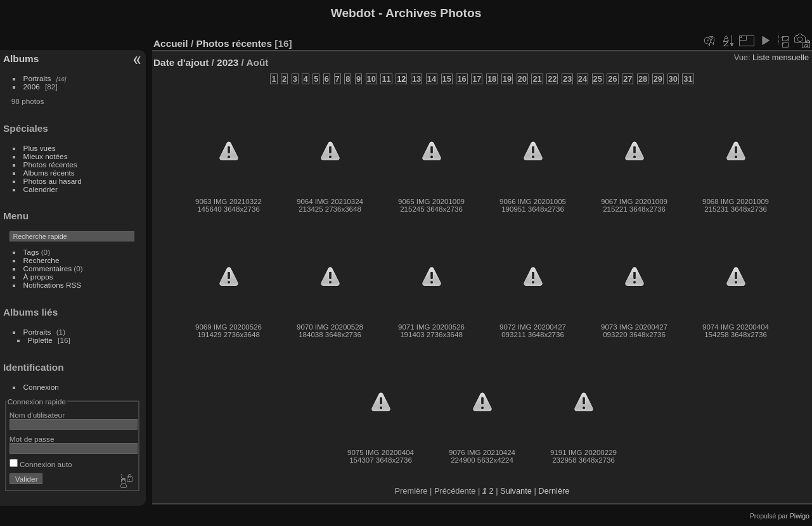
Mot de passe (32, 439)
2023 (228, 62)
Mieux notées (46, 156)
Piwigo (800, 516)
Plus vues (40, 148)
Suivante (516, 491)
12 (401, 79)
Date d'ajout (181, 62)
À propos (38, 277)
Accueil (171, 43)
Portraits (37, 78)
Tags (31, 252)
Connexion (41, 387)
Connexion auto (41, 464)
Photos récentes (50, 164)
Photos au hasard (53, 181)
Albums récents (49, 173)
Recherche (42, 260)
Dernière (554, 491)
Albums (21, 59)
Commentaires (48, 268)
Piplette (40, 340)
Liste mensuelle (781, 57)
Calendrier (41, 189)
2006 (32, 87)
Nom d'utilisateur (37, 415)
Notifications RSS (53, 285)
